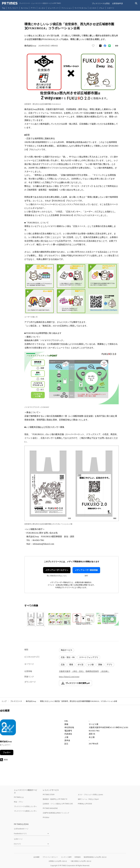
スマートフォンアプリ (89, 657)
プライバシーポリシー (50, 857)
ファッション (67, 8)
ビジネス (93, 8)
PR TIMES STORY (49, 795)
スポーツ (111, 8)
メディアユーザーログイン (57, 570)
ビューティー (53, 8)
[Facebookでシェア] (105, 46)
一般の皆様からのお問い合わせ (81, 861)
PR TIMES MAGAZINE (50, 808)
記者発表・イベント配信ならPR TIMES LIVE (58, 804)
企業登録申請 (118, 3)
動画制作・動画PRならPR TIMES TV (55, 799)
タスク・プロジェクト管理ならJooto (90, 795)
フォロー (7, 752)
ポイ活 (80, 665)
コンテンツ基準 (66, 857)
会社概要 (36, 857)
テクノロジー (13, 8)
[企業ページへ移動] (8, 728)
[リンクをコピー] (117, 46)
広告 (63, 665)
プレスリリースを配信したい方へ (25, 811)
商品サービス (67, 650)
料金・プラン (19, 802)
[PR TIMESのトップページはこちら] (31, 3)
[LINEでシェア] (110, 46)
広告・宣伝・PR (68, 657)
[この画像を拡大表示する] (36, 619)
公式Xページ (18, 839)
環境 (71, 665)
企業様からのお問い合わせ (58, 861)
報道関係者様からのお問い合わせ (95, 857)
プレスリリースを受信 (101, 3)
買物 (100, 665)
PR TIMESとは (19, 797)
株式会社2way (31, 701)
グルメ (102, 8)
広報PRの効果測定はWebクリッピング (56, 813)
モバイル (24, 8)
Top (4, 8)
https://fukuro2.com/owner (69, 677)
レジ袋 (91, 665)
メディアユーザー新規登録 (86, 570)
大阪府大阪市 (65, 671)
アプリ (33, 8)
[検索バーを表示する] (136, 3)
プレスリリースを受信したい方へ (25, 806)
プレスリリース (16, 701)
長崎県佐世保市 (92, 671)
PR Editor (46, 817)
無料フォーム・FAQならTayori (88, 799)
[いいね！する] (93, 46)
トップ (4, 701)
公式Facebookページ (21, 829)
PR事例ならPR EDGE (85, 804)
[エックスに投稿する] (100, 46)
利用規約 (78, 857)
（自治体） (105, 671)
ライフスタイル (81, 8)
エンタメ (42, 8)
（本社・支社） (78, 671)
